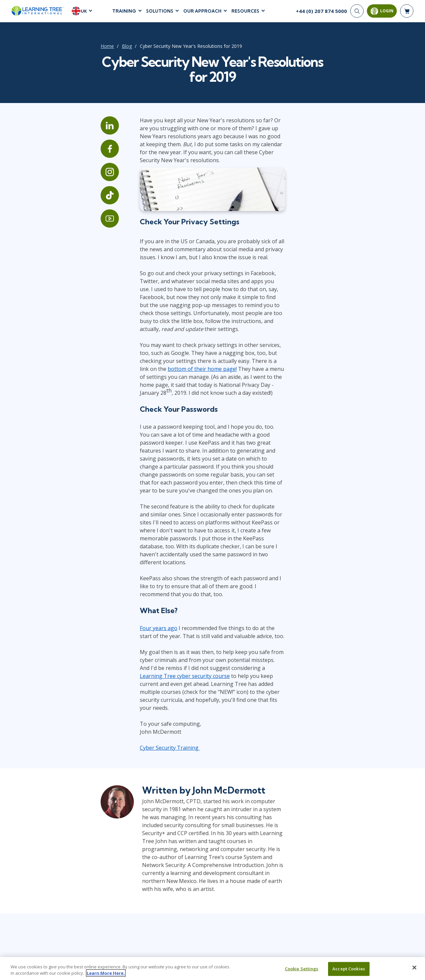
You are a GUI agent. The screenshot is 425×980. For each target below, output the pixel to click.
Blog (83, 50)
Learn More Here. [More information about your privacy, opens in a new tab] (106, 974)
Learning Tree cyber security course (191, 618)
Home (63, 50)
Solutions (160, 13)
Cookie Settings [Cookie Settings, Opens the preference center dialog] (302, 969)
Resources (245, 13)
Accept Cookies (349, 969)
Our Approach (202, 13)
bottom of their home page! (200, 367)
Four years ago (130, 578)
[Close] (414, 968)
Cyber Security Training (141, 682)
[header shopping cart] (407, 13)
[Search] (357, 13)
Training (124, 13)
